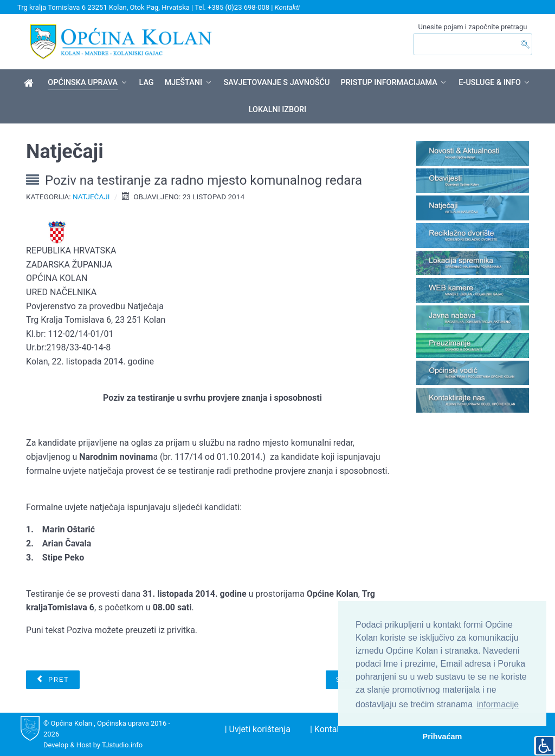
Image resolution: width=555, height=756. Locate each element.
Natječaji (91, 197)
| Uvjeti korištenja (258, 729)
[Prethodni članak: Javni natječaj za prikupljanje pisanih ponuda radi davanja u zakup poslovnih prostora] (53, 680)
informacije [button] (498, 704)
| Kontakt (327, 729)
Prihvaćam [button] (443, 737)
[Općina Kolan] (31, 83)
